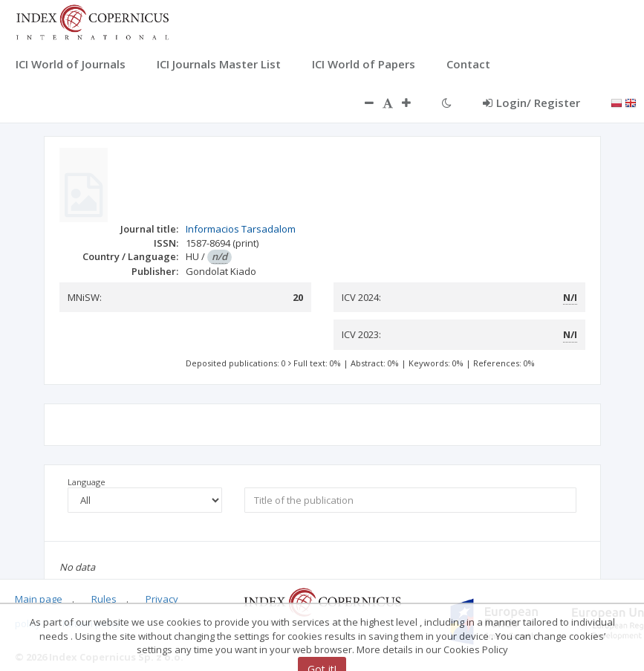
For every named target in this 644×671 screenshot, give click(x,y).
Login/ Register (531, 103)
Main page (39, 599)
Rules (104, 599)
